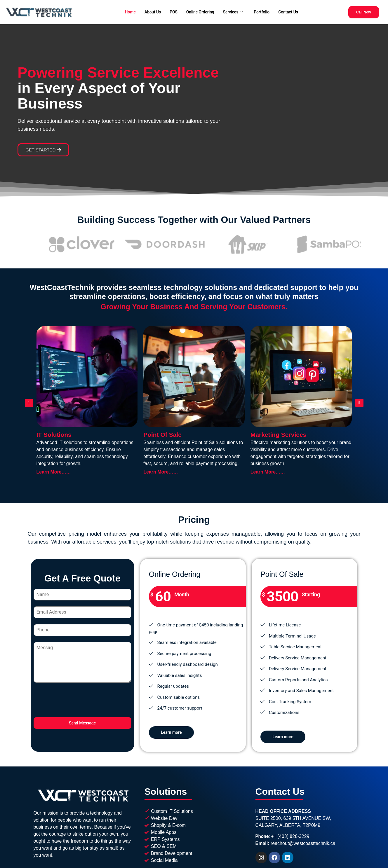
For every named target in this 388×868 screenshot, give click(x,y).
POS (171, 11)
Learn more (171, 731)
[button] (29, 401)
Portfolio (264, 11)
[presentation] (82, 700)
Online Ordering (199, 11)
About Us (149, 11)
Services (234, 11)
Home (126, 11)
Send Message (82, 723)
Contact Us (293, 11)
